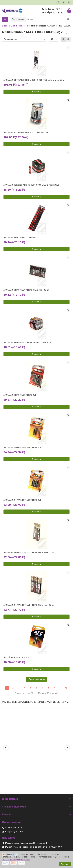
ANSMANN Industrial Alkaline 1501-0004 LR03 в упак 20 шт (31, 185)
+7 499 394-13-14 (51, 9)
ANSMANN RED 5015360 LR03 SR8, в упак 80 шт (26, 290)
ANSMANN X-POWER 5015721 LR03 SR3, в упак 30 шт (29, 605)
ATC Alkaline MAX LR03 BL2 (16, 657)
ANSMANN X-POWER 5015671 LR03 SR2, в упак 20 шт (29, 552)
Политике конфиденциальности (16, 860)
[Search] (48, 19)
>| (66, 688)
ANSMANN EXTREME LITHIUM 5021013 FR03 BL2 (27, 132)
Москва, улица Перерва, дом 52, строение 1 (26, 843)
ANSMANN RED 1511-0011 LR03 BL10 (21, 237)
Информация (36, 799)
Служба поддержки (36, 807)
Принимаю (65, 864)
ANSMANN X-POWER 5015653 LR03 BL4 (22, 500)
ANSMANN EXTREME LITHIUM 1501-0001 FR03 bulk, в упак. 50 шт (34, 80)
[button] (6, 748)
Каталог (36, 815)
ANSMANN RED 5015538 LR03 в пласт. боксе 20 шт (28, 342)
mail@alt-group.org (52, 12)
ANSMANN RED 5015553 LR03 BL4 (20, 395)
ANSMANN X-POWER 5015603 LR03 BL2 (22, 448)
